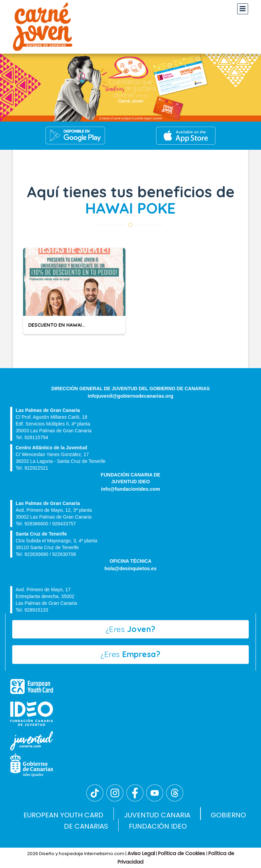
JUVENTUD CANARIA (157, 815)
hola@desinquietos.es (130, 568)
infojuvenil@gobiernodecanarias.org (130, 396)
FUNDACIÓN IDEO (158, 826)
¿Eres (131, 629)
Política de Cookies (182, 853)
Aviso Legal (141, 853)
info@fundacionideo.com (130, 489)
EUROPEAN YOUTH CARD (63, 815)
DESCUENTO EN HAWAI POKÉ (62, 325)
